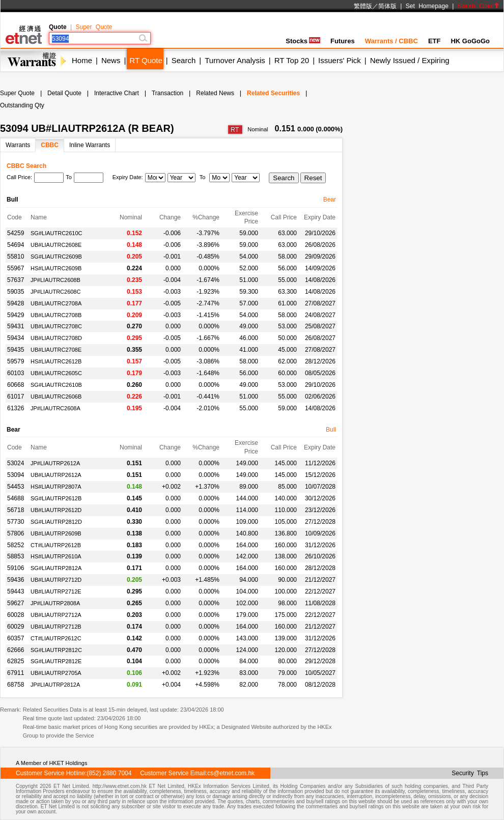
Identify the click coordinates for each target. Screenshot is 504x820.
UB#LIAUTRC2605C (56, 373)
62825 (16, 661)
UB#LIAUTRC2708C (56, 326)
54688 (16, 498)
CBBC (50, 145)
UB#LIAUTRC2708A (56, 303)
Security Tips (470, 773)
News (111, 60)
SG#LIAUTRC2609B (56, 257)
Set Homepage (427, 6)
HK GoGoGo (470, 41)
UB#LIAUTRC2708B (56, 315)
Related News (215, 93)
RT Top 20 (292, 60)
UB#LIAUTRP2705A (56, 673)
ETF (435, 41)
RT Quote (146, 60)
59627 (16, 603)
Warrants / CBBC (391, 41)
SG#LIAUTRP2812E (56, 661)
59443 (16, 591)
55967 (16, 268)
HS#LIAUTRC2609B (56, 268)
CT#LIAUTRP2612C (56, 638)
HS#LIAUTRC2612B (56, 361)
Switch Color (479, 6)
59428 (16, 303)
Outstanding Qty (22, 105)
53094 (16, 475)
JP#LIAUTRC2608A (55, 408)
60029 (16, 627)
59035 (16, 292)
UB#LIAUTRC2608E (56, 245)
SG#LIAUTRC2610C (57, 233)
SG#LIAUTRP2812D (56, 522)
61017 (16, 397)
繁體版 (363, 6)
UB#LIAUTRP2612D (56, 510)
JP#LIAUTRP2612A (55, 463)
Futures (343, 41)
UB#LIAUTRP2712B (56, 627)
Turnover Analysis (235, 60)
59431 (16, 326)
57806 (16, 533)
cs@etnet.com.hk (231, 773)
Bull (331, 430)
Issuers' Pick (340, 60)
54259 (16, 233)
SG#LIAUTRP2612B (56, 498)
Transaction (167, 93)
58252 (16, 545)
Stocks (303, 41)
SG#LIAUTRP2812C (56, 650)
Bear (330, 200)
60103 (16, 373)
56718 (16, 510)
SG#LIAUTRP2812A (56, 568)
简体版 (387, 6)
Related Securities (273, 93)
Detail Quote (64, 93)
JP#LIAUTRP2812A (55, 685)
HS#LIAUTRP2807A (56, 487)
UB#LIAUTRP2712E (56, 591)
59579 (16, 361)
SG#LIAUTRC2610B (56, 385)
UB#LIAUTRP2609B (56, 533)
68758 (16, 685)
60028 (16, 615)
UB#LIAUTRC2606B (56, 397)
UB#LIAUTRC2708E (56, 350)
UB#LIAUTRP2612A (56, 475)
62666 (16, 650)
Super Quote (94, 27)
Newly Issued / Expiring (410, 60)
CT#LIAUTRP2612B (56, 545)
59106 (16, 568)
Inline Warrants (90, 145)
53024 (16, 463)
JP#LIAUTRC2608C (55, 292)
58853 (16, 556)
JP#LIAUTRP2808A (55, 603)
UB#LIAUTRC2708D (56, 338)
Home (82, 60)
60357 (16, 638)
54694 (16, 245)
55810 (16, 257)
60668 (16, 385)
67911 (16, 673)
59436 (16, 580)
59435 (16, 350)
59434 (16, 338)
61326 (16, 408)
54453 (16, 487)
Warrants (18, 145)
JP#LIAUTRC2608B (55, 280)
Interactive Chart (117, 93)
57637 (16, 280)
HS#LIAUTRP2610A (56, 556)
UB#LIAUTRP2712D (56, 580)
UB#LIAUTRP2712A (56, 615)
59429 (16, 315)
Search (184, 60)
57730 (16, 522)
